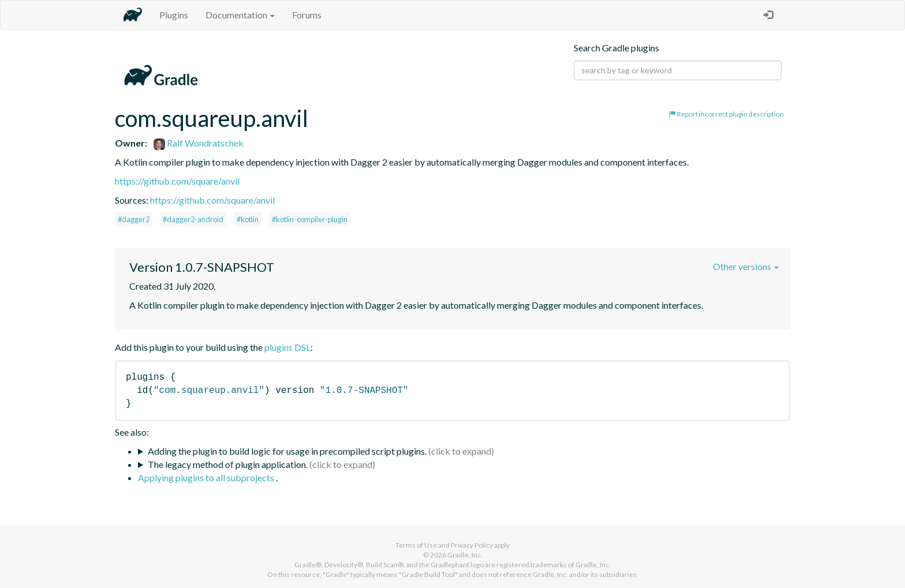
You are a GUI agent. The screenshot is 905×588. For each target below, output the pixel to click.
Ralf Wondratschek (199, 143)
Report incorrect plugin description (726, 114)
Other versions (746, 266)
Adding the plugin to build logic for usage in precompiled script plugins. (287, 451)
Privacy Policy (472, 545)
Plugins (174, 15)
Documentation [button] (240, 15)
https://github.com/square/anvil (177, 181)
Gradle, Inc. (465, 555)
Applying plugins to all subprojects (207, 477)
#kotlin (248, 219)
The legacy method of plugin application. (228, 464)
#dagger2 (134, 219)
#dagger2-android (193, 219)
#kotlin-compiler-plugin (310, 219)
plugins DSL (287, 347)
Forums (307, 15)
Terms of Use (416, 545)
